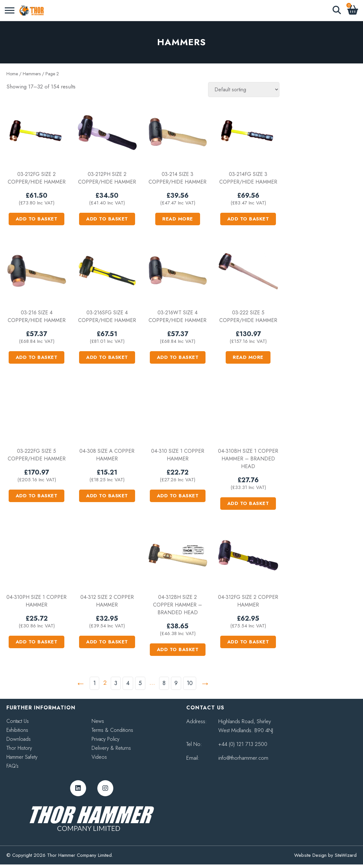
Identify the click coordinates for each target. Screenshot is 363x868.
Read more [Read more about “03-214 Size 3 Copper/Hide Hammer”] (178, 219)
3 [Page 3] (116, 683)
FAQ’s (12, 766)
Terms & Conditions (112, 730)
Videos (99, 757)
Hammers (32, 74)
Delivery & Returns (111, 748)
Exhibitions (17, 730)
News (98, 721)
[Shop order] (244, 90)
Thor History (19, 748)
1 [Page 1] (94, 683)
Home (12, 74)
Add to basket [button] (37, 219)
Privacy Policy (105, 739)
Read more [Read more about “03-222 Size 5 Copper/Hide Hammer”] (248, 357)
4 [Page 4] (128, 683)
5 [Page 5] (140, 683)
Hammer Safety (22, 757)
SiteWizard (346, 855)
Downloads (19, 739)
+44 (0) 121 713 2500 (243, 744)
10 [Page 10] (190, 683)
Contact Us (18, 721)
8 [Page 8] (164, 683)
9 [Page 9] (176, 683)
